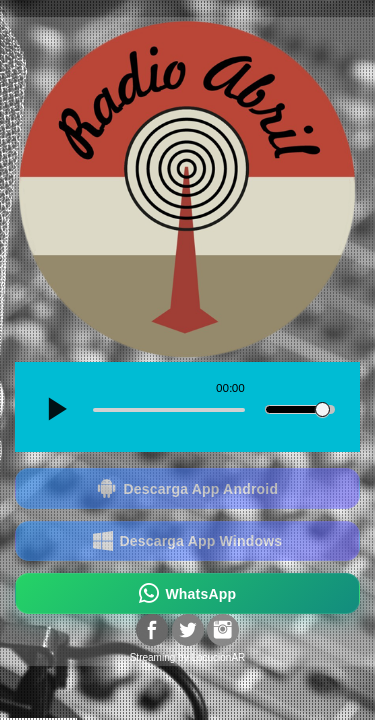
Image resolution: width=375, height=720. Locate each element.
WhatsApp (188, 593)
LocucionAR (218, 657)
